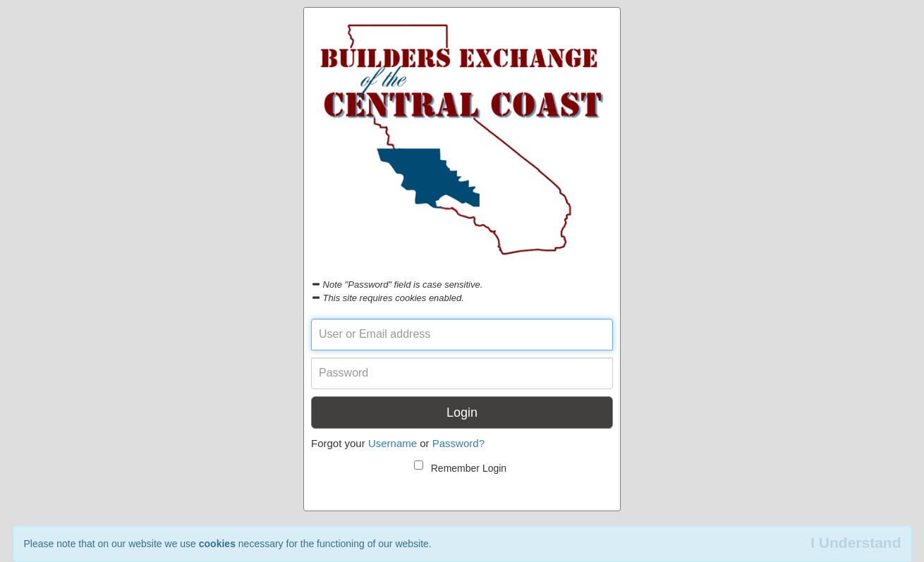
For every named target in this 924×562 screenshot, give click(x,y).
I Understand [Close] (856, 543)
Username (393, 443)
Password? (458, 443)
